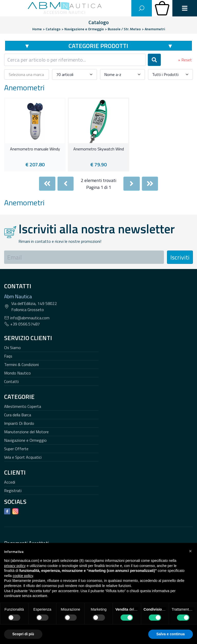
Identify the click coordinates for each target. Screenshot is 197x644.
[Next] (132, 184)
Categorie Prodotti (98, 46)
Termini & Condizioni (21, 364)
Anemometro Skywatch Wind (99, 149)
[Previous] (66, 184)
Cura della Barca (18, 415)
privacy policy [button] (15, 566)
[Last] (150, 184)
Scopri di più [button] (23, 634)
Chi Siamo (12, 348)
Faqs (8, 356)
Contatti (11, 381)
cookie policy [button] (23, 576)
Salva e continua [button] (171, 634)
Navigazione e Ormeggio (25, 440)
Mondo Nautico (17, 373)
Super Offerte (16, 449)
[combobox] (75, 60)
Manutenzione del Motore (26, 432)
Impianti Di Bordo (19, 423)
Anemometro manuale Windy (35, 149)
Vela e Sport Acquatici (23, 457)
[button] (190, 551)
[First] (47, 184)
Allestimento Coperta (23, 406)
